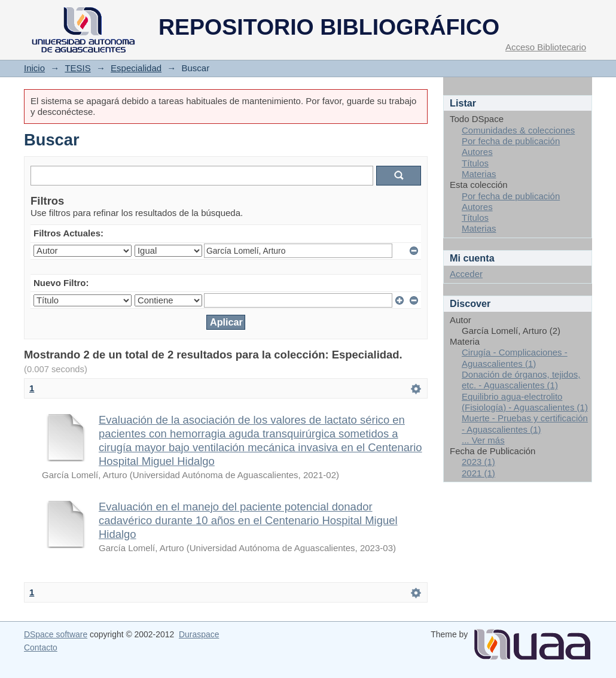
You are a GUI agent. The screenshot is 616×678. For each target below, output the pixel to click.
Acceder (466, 274)
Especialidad (136, 68)
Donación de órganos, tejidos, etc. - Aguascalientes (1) (521, 380)
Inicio (34, 68)
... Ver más (483, 440)
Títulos (475, 163)
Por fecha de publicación (511, 141)
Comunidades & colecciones (518, 130)
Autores (477, 152)
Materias (479, 174)
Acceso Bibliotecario (546, 47)
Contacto (41, 647)
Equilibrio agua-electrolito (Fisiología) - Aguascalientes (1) (525, 402)
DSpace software (56, 634)
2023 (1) (478, 462)
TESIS (77, 68)
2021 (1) (478, 473)
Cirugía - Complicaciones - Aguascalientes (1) (515, 358)
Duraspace (199, 634)
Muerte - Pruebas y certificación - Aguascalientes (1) (525, 423)
